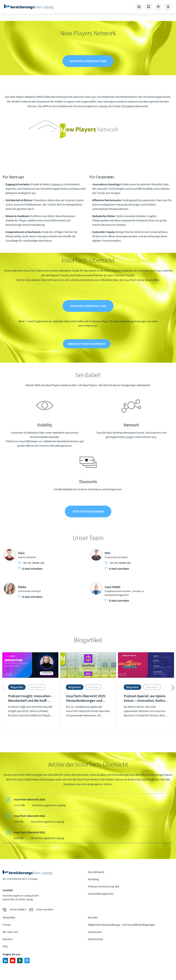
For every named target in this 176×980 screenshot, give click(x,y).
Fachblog (93, 880)
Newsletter (9, 918)
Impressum (95, 932)
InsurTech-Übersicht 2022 (30, 816)
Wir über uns (10, 932)
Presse (7, 925)
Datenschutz (95, 940)
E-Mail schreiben (30, 569)
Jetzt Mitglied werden (88, 512)
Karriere (8, 940)
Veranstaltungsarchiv (101, 894)
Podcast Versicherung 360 (103, 887)
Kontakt (93, 918)
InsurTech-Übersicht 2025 (88, 61)
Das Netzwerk (96, 872)
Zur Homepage (35, 7)
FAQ (5, 947)
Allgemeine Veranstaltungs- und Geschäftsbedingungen (122, 925)
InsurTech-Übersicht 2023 (30, 800)
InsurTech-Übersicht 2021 (30, 833)
